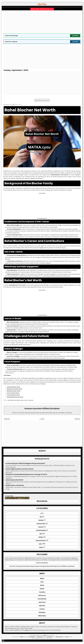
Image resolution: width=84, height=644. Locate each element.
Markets (41, 537)
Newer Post (7, 419)
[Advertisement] (42, 22)
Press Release (42, 599)
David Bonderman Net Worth (15, 397)
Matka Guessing (60, 637)
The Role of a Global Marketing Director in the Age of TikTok (26, 474)
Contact (42, 609)
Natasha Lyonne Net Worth (14, 389)
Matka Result (40, 637)
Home (42, 419)
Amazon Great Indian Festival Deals (42, 9)
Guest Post (42, 602)
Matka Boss (49, 637)
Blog (41, 517)
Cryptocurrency (41, 523)
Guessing (42, 592)
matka (26, 630)
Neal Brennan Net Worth (14, 391)
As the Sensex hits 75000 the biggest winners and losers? (25, 463)
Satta (67, 637)
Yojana (41, 547)
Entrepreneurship (41, 530)
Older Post (77, 419)
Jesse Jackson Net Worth (15, 480)
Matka (42, 578)
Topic (26, 400)
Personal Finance (41, 540)
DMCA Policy (42, 616)
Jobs (41, 534)
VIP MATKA (31, 400)
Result (42, 585)
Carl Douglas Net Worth (13, 387)
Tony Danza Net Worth (13, 395)
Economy (41, 527)
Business (41, 520)
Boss (42, 582)
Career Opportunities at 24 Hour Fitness (20, 469)
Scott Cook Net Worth (13, 393)
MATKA (45, 635)
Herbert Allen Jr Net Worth (15, 485)
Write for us (42, 595)
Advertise (42, 606)
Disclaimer (42, 612)
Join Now (75, 36)
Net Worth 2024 (19, 400)
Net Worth (11, 400)
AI (41, 513)
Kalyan (42, 589)
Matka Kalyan (32, 637)
